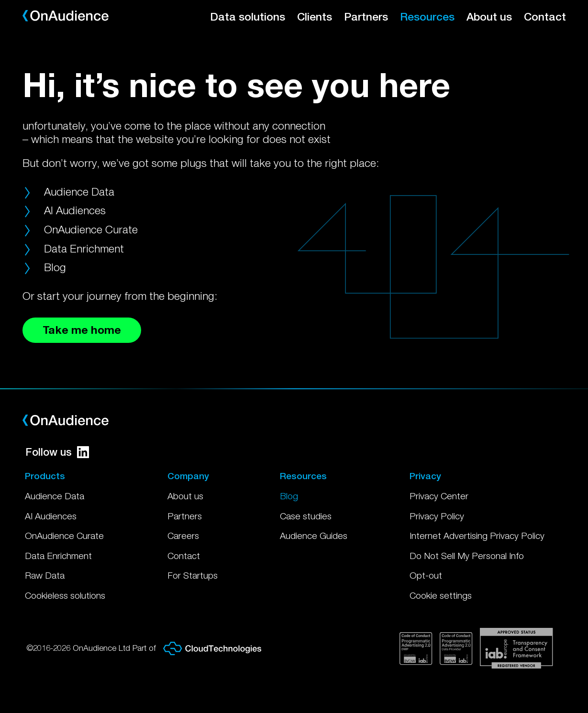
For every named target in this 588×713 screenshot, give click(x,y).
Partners (366, 16)
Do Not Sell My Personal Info (467, 556)
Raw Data (45, 575)
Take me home (82, 330)
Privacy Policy (437, 516)
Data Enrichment (84, 248)
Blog (55, 267)
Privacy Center (439, 496)
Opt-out (426, 575)
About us (489, 16)
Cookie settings (441, 595)
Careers (183, 536)
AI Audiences (75, 210)
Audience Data (79, 192)
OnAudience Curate (91, 229)
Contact (545, 16)
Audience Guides (314, 536)
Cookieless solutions (65, 595)
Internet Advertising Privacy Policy (477, 536)
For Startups (193, 575)
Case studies (306, 516)
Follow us (57, 452)
